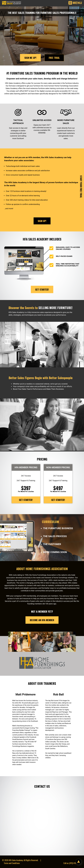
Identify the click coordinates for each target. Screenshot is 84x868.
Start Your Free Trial (81, 187)
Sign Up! (42, 221)
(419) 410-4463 (75, 863)
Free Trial (54, 58)
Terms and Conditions (12, 863)
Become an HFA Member (42, 620)
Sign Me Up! (30, 58)
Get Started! (42, 289)
